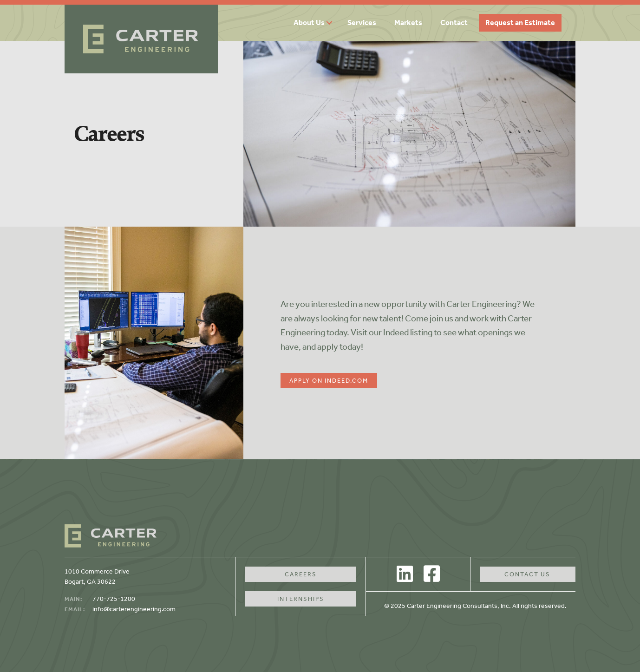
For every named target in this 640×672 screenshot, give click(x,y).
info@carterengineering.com (134, 609)
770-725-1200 (114, 599)
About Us (309, 23)
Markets (408, 23)
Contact (454, 23)
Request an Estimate (520, 23)
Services (362, 23)
